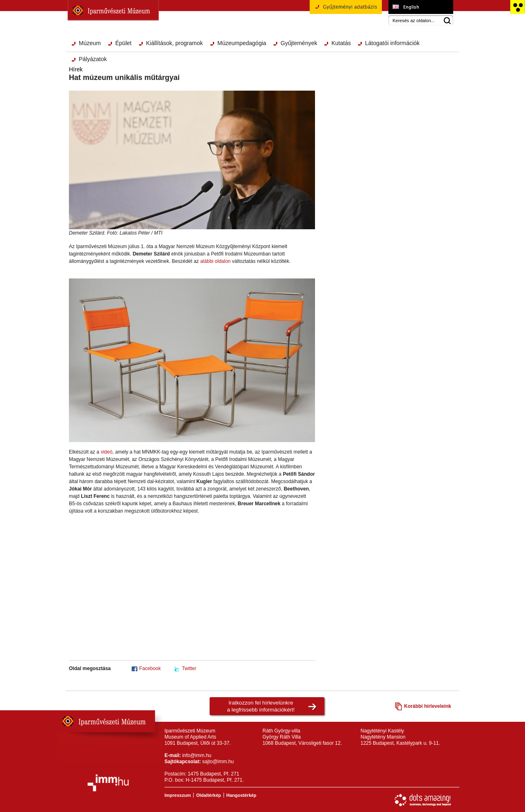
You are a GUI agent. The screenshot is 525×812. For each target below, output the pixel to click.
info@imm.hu (197, 755)
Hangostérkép (241, 795)
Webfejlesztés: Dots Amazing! (423, 800)
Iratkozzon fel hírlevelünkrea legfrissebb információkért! (261, 706)
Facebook (150, 668)
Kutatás (341, 43)
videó (106, 452)
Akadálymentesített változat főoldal (517, 7)
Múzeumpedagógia (242, 43)
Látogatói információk (392, 43)
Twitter (189, 668)
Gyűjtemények (299, 43)
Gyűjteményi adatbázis (346, 10)
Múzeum (90, 43)
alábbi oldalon (215, 261)
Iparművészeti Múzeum (113, 10)
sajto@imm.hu (218, 762)
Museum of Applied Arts (421, 7)
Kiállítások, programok (175, 43)
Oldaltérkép (209, 795)
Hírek (76, 69)
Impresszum (178, 795)
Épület (123, 43)
